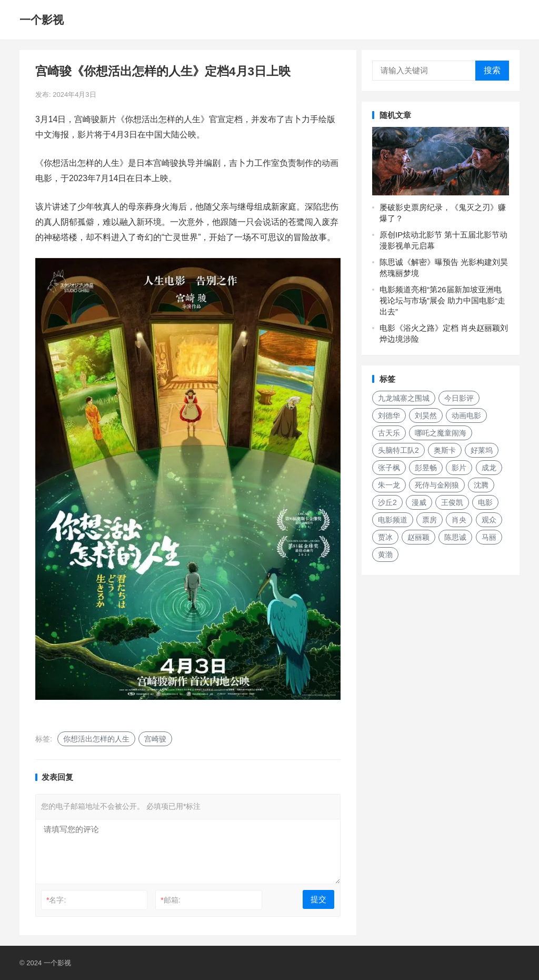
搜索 (492, 70)
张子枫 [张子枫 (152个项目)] (389, 468)
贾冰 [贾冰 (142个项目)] (385, 537)
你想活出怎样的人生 (96, 739)
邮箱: (170, 900)
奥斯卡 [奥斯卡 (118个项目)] (445, 450)
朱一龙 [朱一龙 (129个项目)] (389, 485)
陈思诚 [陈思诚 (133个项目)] (455, 537)
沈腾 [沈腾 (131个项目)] (481, 485)
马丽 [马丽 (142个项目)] (489, 537)
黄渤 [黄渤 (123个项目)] (385, 555)
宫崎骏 (155, 739)
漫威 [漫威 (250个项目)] (419, 502)
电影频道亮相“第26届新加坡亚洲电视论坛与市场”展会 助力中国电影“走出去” (442, 300)
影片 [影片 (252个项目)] (459, 468)
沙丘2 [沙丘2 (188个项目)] (387, 502)
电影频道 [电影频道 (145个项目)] (393, 520)
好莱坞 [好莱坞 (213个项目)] (482, 450)
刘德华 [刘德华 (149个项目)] (389, 415)
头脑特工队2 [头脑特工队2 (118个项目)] (398, 450)
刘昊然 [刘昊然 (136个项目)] (426, 415)
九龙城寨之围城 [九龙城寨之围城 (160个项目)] (404, 398)
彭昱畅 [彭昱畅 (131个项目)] (426, 468)
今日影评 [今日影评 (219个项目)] (459, 398)
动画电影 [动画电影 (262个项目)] (466, 415)
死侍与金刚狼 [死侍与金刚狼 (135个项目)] (437, 485)
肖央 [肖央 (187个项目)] (459, 520)
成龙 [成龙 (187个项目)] (489, 468)
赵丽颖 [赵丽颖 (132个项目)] (418, 537)
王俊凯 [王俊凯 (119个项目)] (452, 502)
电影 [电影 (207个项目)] (485, 502)
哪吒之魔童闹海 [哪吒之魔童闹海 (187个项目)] (441, 433)
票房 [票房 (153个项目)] (430, 520)
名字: (56, 900)
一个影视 (42, 20)
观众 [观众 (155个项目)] (489, 520)
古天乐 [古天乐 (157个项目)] (389, 433)
